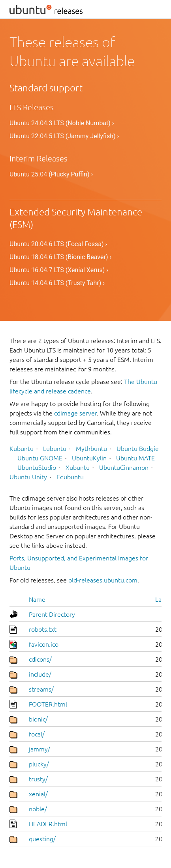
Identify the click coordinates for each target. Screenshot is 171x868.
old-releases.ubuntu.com (103, 580)
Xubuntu (78, 467)
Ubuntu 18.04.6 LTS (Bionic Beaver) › (60, 257)
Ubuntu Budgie (138, 449)
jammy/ (39, 749)
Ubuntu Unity (28, 477)
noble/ (38, 809)
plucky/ (39, 764)
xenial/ (38, 794)
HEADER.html (48, 824)
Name (37, 599)
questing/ (42, 839)
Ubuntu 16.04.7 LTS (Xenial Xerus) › (59, 270)
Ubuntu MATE (135, 458)
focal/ (37, 734)
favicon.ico (44, 644)
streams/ (41, 689)
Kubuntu (22, 449)
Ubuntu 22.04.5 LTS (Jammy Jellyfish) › (64, 136)
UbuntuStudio (37, 467)
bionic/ (38, 719)
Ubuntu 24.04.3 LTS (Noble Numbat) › (62, 123)
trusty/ (38, 779)
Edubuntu (70, 477)
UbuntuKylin (89, 458)
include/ (40, 674)
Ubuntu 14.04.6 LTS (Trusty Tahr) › (57, 283)
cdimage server (75, 413)
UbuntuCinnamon (124, 467)
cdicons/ (40, 659)
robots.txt (43, 629)
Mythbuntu (91, 449)
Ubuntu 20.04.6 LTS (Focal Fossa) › (58, 244)
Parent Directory (52, 614)
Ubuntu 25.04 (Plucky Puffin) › (51, 174)
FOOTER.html (48, 704)
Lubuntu (55, 449)
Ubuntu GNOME (40, 458)
